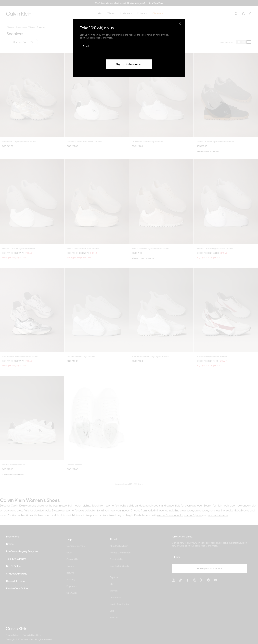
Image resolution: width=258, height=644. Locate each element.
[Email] (129, 46)
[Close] (180, 23)
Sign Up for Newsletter (129, 64)
